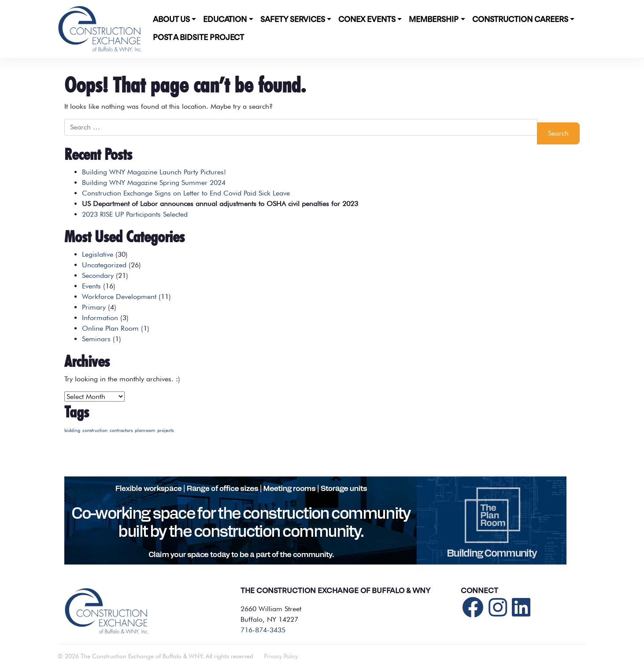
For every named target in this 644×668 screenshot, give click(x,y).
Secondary (98, 275)
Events (91, 286)
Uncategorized (104, 265)
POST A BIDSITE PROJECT (198, 38)
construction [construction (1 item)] (95, 430)
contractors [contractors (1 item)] (121, 430)
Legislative (98, 254)
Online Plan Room (110, 328)
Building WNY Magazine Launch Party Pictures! (154, 172)
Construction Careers (520, 20)
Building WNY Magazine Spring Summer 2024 (154, 183)
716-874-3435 (263, 630)
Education (225, 20)
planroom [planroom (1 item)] (145, 430)
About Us (171, 20)
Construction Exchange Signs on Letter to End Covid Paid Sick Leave (186, 193)
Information (100, 318)
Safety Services (293, 20)
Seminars (96, 339)
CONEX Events (367, 20)
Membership (434, 20)
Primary (94, 307)
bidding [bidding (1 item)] (72, 430)
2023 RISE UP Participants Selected (135, 214)
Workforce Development (119, 297)
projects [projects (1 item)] (165, 430)
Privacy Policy (281, 656)
